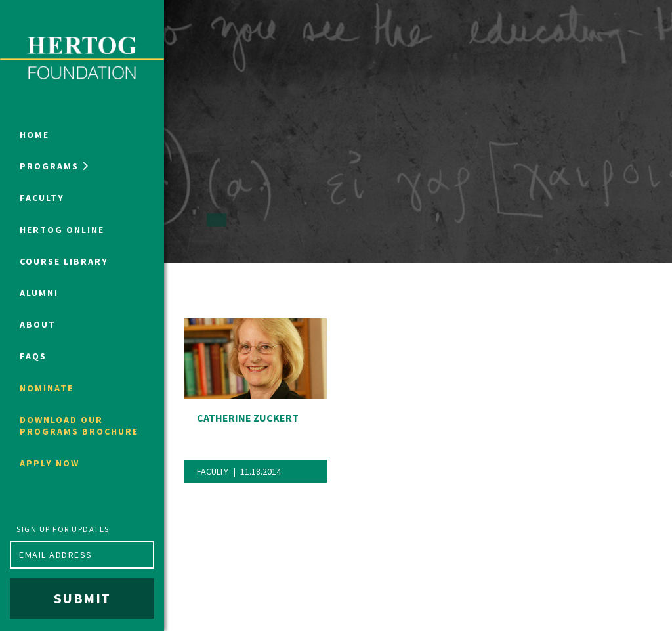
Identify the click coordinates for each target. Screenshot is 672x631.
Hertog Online (62, 230)
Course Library (64, 261)
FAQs (33, 356)
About (38, 324)
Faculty (42, 198)
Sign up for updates (63, 529)
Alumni (39, 293)
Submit (82, 598)
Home (34, 135)
